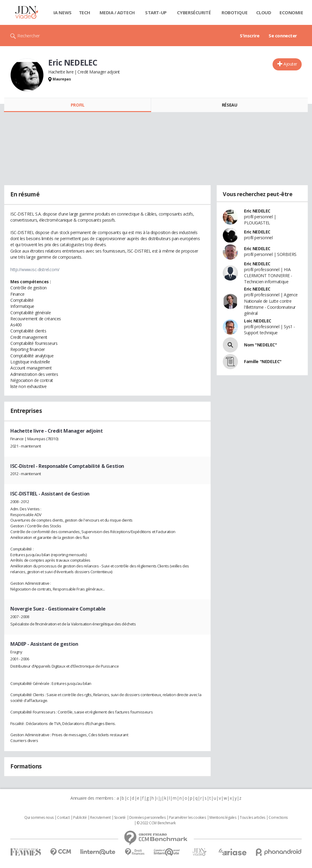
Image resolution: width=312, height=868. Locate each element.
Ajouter (290, 64)
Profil (78, 105)
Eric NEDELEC (257, 211)
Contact (63, 818)
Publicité (80, 818)
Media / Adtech (117, 12)
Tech (85, 12)
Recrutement (100, 818)
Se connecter (283, 36)
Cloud (264, 12)
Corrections (278, 818)
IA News (63, 12)
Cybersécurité (194, 12)
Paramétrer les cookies (188, 818)
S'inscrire (250, 36)
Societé (120, 818)
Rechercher (29, 36)
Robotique (234, 12)
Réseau (229, 105)
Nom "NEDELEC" (261, 345)
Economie (291, 12)
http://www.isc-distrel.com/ (35, 269)
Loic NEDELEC (258, 321)
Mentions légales (223, 818)
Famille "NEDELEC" (263, 361)
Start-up (156, 12)
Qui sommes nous (39, 818)
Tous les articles (253, 818)
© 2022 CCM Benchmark (156, 823)
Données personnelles (148, 818)
